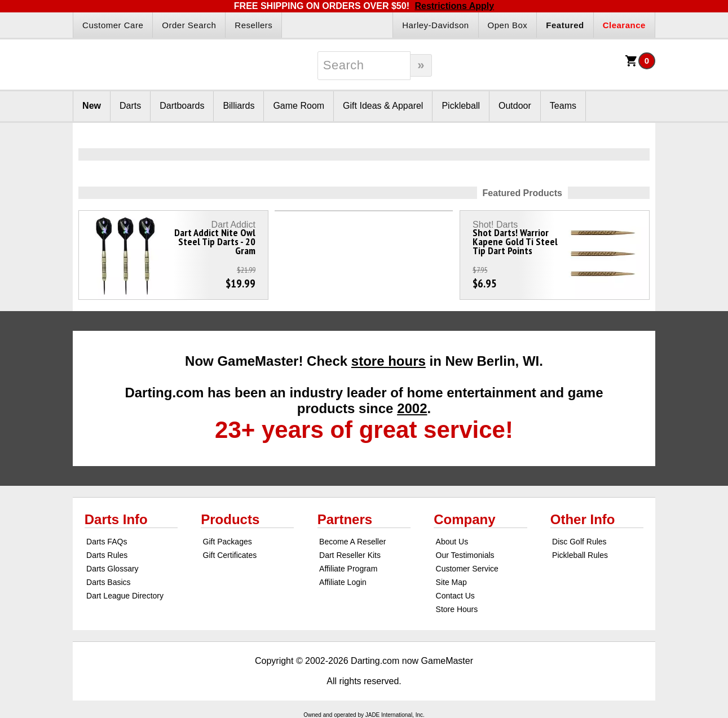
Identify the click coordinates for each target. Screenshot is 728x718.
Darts (130, 106)
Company (464, 519)
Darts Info (116, 519)
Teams (563, 106)
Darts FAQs (107, 542)
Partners (345, 519)
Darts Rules (107, 555)
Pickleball (461, 106)
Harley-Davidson (435, 25)
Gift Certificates (230, 555)
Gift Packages (228, 542)
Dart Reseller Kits (350, 555)
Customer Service (467, 569)
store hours (389, 361)
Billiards (239, 106)
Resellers (253, 25)
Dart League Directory (125, 596)
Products (230, 519)
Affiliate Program (348, 569)
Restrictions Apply (454, 6)
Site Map (451, 582)
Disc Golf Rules (579, 542)
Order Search (189, 25)
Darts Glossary (112, 569)
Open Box (508, 25)
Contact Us (455, 596)
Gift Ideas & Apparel (383, 106)
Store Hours (457, 609)
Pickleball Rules (580, 555)
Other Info (583, 519)
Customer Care (113, 25)
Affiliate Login (343, 582)
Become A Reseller (352, 542)
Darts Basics (109, 582)
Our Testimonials (465, 555)
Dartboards (182, 106)
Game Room (299, 106)
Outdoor (515, 106)
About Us (452, 542)
